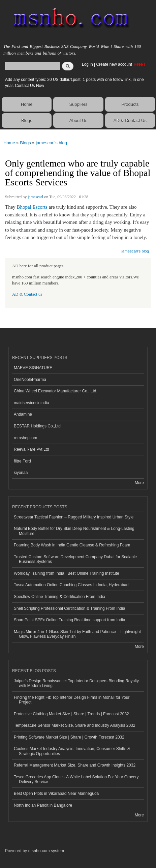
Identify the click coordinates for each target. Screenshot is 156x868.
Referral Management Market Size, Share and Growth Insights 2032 (75, 765)
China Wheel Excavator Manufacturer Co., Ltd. (56, 391)
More (139, 483)
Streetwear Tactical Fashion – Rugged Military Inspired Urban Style (74, 517)
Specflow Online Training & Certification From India (59, 597)
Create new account (115, 64)
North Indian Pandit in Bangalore (43, 805)
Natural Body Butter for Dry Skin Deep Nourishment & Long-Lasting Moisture (74, 531)
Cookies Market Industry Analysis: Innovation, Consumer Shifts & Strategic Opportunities (72, 751)
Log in (87, 64)
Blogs (27, 121)
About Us (78, 121)
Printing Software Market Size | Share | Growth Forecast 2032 (69, 737)
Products (130, 104)
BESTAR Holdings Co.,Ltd (37, 426)
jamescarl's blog (51, 143)
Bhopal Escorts (32, 207)
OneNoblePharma (30, 380)
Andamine (23, 414)
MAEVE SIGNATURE (33, 368)
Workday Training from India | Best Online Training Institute (67, 573)
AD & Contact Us (130, 121)
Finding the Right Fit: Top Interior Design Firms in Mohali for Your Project (72, 700)
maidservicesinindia (32, 403)
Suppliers (78, 104)
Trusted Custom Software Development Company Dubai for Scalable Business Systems (75, 559)
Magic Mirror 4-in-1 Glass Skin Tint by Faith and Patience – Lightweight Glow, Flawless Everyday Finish (77, 634)
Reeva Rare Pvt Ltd (32, 449)
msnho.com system (46, 851)
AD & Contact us (27, 294)
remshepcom (25, 438)
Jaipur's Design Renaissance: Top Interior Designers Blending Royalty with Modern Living (76, 683)
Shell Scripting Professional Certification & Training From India (69, 608)
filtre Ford (22, 461)
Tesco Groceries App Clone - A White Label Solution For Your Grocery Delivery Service (76, 779)
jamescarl (35, 197)
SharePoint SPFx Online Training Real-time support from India (69, 620)
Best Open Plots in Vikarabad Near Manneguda (56, 794)
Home (27, 104)
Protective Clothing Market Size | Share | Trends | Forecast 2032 (71, 714)
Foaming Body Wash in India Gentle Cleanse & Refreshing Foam (72, 545)
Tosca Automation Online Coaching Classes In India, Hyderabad (71, 585)
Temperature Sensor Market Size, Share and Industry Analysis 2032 (74, 725)
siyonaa (21, 473)
